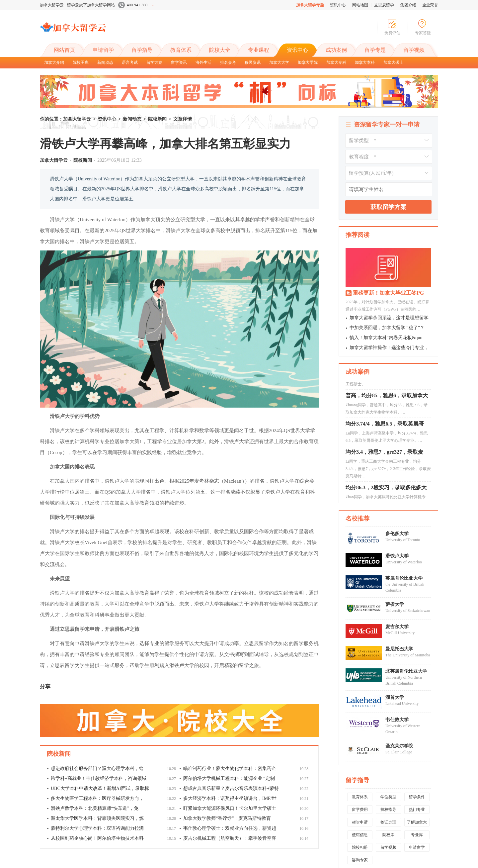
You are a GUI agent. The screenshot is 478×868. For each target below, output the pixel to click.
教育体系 (181, 50)
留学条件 (417, 797)
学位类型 (388, 797)
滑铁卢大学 (397, 556)
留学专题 (375, 50)
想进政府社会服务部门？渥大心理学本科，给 (97, 769)
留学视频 (414, 50)
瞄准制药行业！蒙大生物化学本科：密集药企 (230, 769)
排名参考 (228, 62)
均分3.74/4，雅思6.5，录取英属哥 (385, 425)
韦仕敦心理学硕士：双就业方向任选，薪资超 (230, 828)
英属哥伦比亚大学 (404, 578)
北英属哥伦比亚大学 (406, 671)
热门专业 (417, 810)
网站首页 (64, 50)
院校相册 (360, 847)
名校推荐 (358, 519)
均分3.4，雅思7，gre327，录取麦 (384, 454)
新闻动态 (105, 62)
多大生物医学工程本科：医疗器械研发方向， (97, 798)
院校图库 (81, 62)
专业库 (417, 835)
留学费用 (360, 810)
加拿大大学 (279, 62)
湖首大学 (395, 697)
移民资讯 (253, 62)
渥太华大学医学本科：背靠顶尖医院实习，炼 (97, 818)
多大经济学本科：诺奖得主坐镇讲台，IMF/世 (230, 798)
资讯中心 (338, 5)
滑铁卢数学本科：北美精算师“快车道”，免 (95, 808)
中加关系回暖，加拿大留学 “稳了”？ (387, 328)
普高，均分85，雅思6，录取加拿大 (387, 397)
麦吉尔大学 (397, 627)
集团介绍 (408, 5)
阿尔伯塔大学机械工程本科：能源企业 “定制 (229, 778)
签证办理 (388, 822)
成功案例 (336, 50)
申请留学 (103, 50)
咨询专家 (360, 860)
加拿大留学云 (90, 33)
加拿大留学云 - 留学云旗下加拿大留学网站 (77, 5)
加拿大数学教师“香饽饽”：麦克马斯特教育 (227, 818)
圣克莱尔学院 (399, 746)
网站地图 (360, 5)
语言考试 (130, 62)
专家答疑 (423, 33)
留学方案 (154, 62)
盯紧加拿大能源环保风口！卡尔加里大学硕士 (230, 808)
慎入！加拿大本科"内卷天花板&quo (386, 338)
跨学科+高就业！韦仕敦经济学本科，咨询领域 (99, 778)
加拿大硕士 (393, 62)
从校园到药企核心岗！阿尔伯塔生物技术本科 (97, 838)
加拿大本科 (365, 62)
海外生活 (203, 62)
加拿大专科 (336, 62)
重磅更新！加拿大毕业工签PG (388, 293)
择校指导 (388, 810)
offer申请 (360, 822)
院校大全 (220, 50)
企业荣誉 (430, 5)
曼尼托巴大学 (399, 649)
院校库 (388, 835)
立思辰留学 (384, 5)
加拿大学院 (308, 62)
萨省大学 (395, 604)
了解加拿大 (417, 822)
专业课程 (259, 50)
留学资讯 (179, 62)
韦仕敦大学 (397, 720)
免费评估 (392, 33)
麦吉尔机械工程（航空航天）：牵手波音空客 (230, 838)
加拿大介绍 (54, 62)
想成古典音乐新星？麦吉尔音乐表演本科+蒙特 (231, 788)
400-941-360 (136, 5)
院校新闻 (157, 119)
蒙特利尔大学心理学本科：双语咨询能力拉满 (97, 828)
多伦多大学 (397, 534)
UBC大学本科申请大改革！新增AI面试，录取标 (100, 788)
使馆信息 (360, 835)
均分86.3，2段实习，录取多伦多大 (386, 489)
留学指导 (142, 50)
